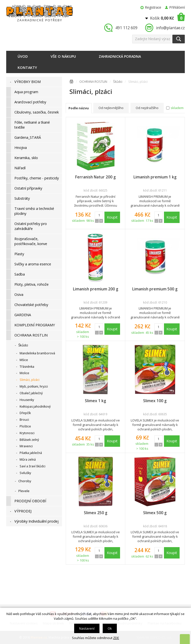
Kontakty (27, 68)
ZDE (116, 638)
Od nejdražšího (147, 108)
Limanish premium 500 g (155, 289)
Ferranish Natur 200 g (95, 177)
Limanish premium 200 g (96, 289)
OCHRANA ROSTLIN (93, 82)
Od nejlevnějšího (111, 108)
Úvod (23, 56)
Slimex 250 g (96, 513)
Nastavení (87, 628)
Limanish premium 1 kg (155, 177)
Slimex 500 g (155, 513)
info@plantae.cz (170, 28)
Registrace (153, 7)
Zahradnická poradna (120, 56)
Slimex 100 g (155, 401)
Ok (110, 628)
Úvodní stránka (71, 82)
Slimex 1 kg (95, 401)
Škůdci (118, 82)
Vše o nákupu (63, 56)
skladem (177, 108)
